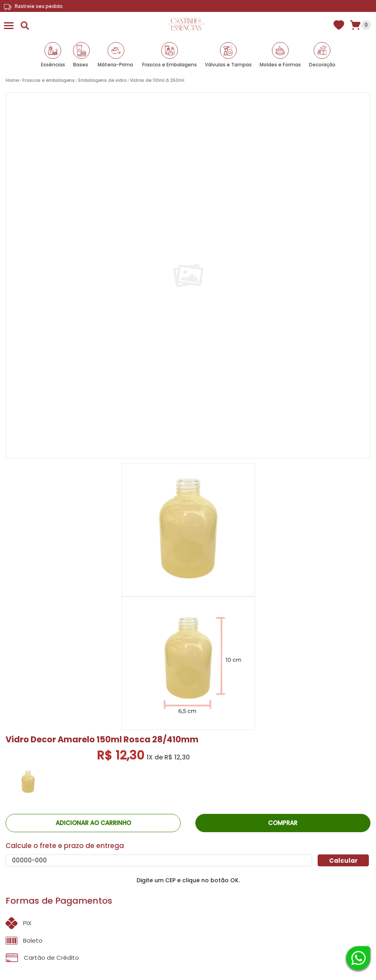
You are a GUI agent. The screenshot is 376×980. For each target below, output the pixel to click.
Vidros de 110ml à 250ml (157, 80)
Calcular (343, 861)
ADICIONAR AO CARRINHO (93, 823)
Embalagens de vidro (102, 80)
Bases (81, 65)
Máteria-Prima (115, 65)
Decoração (322, 65)
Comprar (283, 823)
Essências (53, 65)
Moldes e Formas (280, 65)
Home (12, 80)
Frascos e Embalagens (170, 65)
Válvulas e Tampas (228, 65)
